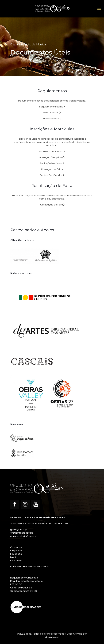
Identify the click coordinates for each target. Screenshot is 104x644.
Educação (16, 554)
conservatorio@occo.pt (24, 536)
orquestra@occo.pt (21, 533)
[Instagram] (25, 504)
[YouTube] (36, 504)
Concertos (16, 547)
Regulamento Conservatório (26, 581)
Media (14, 557)
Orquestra (16, 551)
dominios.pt (52, 637)
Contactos (16, 561)
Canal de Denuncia (21, 588)
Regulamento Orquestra (24, 578)
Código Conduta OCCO (24, 591)
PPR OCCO (16, 584)
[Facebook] (15, 504)
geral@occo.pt (19, 529)
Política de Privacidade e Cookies (29, 567)
